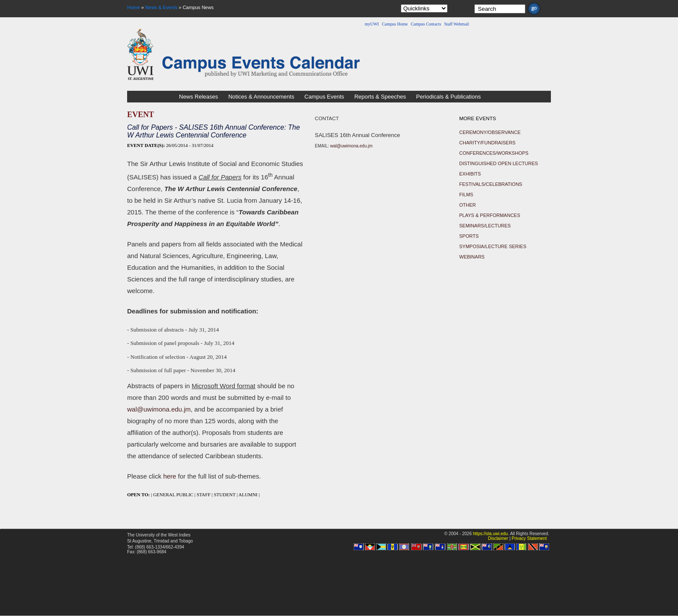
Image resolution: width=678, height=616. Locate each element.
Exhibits (470, 174)
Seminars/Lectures (485, 226)
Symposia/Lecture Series (493, 246)
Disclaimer (498, 538)
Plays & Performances (490, 215)
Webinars (472, 257)
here (169, 476)
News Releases (198, 97)
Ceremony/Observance (490, 132)
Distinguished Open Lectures (499, 163)
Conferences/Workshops (494, 153)
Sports (469, 236)
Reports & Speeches (380, 97)
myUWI (372, 24)
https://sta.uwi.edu (491, 534)
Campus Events (324, 97)
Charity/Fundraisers (487, 143)
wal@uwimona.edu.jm (159, 409)
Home (133, 7)
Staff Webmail (456, 24)
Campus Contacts (426, 24)
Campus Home (395, 24)
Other (468, 205)
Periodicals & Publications (448, 97)
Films (466, 195)
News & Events (162, 7)
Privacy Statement (529, 538)
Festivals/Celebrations (491, 184)
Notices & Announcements (261, 97)
